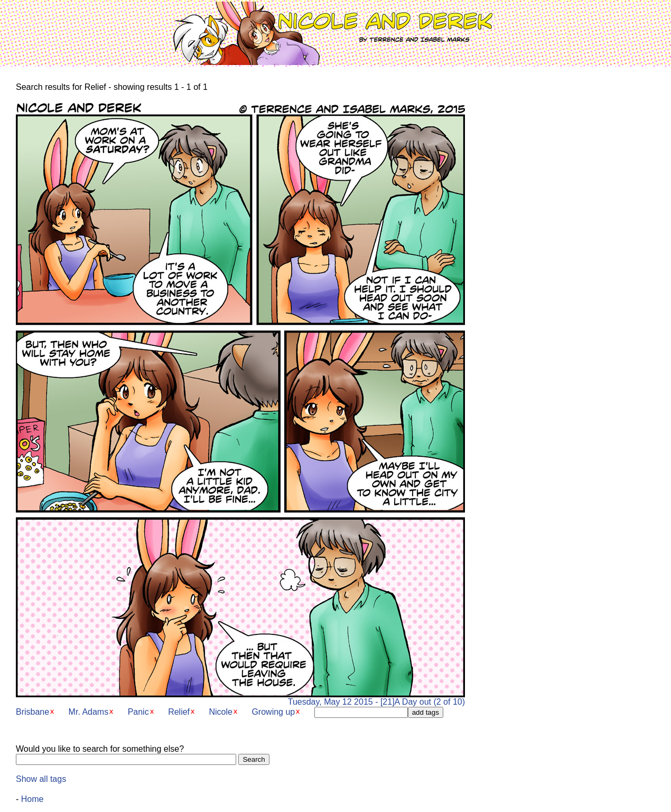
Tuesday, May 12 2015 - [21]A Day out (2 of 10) (240, 698)
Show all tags (41, 779)
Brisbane (32, 712)
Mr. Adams (89, 712)
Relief (179, 712)
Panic (138, 712)
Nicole (220, 712)
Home (32, 799)
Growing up (273, 712)
